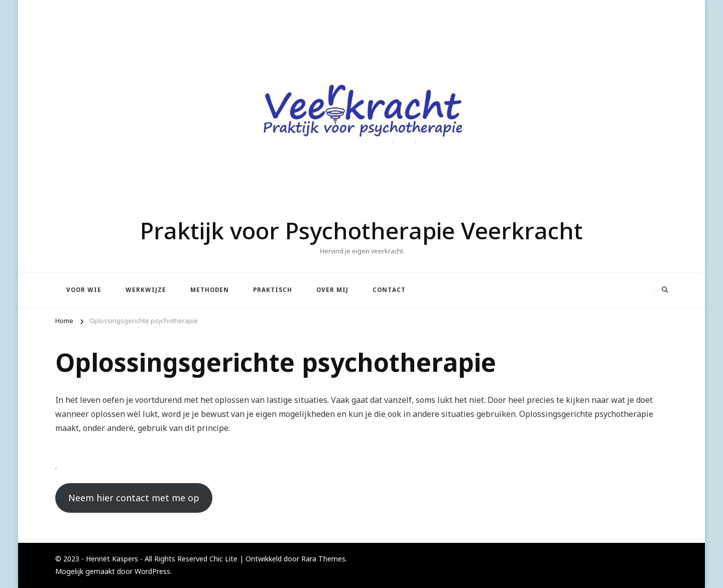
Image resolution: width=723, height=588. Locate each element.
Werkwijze (146, 290)
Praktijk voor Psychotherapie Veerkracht (361, 230)
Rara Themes (323, 559)
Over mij (332, 290)
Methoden (210, 290)
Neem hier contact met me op (134, 498)
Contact (389, 290)
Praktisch (273, 290)
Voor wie (84, 290)
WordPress (152, 571)
